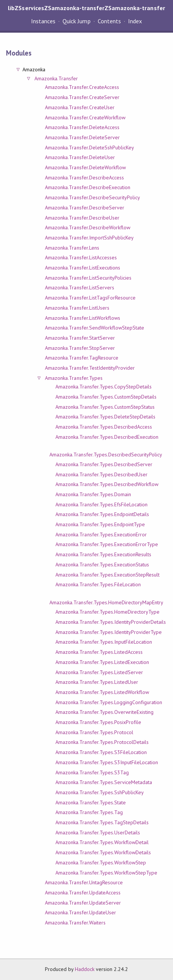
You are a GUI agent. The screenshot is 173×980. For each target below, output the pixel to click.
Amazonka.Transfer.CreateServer (82, 97)
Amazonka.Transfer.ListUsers (77, 308)
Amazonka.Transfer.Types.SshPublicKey (100, 792)
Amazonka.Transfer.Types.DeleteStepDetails (105, 417)
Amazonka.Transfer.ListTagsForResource (90, 298)
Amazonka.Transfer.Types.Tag (89, 812)
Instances (43, 21)
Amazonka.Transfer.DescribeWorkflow (88, 227)
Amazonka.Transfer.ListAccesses (81, 257)
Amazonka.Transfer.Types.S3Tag (92, 772)
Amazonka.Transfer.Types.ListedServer (99, 672)
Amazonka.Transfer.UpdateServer (83, 903)
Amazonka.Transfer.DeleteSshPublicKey (89, 148)
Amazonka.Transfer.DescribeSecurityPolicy (92, 197)
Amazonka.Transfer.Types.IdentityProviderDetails (111, 622)
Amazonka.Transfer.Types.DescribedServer (104, 464)
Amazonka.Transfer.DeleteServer (82, 137)
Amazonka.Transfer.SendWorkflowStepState (95, 328)
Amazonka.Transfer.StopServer (80, 348)
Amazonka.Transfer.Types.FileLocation (98, 584)
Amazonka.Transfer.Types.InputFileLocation (104, 642)
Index (135, 21)
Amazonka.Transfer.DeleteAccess (82, 127)
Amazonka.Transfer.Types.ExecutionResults (103, 554)
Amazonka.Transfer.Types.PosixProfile (98, 722)
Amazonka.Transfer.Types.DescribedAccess (104, 427)
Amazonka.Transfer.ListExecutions (83, 268)
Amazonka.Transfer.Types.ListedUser (97, 682)
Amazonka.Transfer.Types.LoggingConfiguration (109, 702)
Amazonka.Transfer (56, 78)
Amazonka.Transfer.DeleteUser (80, 157)
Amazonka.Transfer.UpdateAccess (83, 893)
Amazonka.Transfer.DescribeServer (85, 208)
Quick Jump (76, 21)
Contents (109, 21)
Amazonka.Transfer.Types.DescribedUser (101, 474)
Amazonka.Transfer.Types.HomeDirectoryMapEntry (106, 602)
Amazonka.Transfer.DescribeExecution (88, 187)
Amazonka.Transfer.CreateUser (80, 107)
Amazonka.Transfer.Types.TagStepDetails (102, 822)
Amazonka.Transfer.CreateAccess (82, 87)
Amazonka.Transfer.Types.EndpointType (100, 524)
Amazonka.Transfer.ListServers (80, 288)
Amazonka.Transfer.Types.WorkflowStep (101, 863)
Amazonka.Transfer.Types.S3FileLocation (101, 752)
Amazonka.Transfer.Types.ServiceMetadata (104, 782)
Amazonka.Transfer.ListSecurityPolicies (88, 278)
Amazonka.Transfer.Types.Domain (93, 494)
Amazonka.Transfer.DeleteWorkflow (85, 167)
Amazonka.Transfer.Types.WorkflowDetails (103, 852)
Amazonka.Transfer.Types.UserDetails (98, 832)
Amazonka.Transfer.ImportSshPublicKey (89, 238)
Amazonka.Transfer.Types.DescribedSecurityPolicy (106, 455)
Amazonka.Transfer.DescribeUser (82, 218)
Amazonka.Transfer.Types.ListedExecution (102, 662)
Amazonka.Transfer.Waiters (75, 923)
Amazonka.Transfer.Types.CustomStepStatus (105, 407)
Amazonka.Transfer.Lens (72, 248)
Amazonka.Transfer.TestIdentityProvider (90, 368)
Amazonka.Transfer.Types (74, 378)
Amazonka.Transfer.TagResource (82, 358)
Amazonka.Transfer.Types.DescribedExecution (107, 437)
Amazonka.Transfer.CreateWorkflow (85, 117)
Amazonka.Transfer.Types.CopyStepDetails (104, 387)
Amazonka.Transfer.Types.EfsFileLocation (101, 504)
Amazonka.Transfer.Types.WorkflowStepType (106, 873)
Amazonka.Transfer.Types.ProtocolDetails (102, 742)
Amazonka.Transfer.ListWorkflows (83, 318)
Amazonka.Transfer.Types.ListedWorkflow (102, 692)
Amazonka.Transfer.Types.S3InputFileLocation (107, 762)
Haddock (85, 969)
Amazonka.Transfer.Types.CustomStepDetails (106, 397)
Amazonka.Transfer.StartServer (80, 338)
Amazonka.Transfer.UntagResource (84, 882)
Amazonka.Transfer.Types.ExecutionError (101, 534)
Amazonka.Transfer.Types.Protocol (94, 732)
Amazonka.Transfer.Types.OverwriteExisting (104, 712)
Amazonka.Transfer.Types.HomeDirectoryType (107, 612)
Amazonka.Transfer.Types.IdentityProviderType (109, 632)
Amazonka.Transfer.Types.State (91, 802)
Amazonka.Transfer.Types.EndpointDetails (102, 514)
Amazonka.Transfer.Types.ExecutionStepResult (107, 575)
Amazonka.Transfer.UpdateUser (81, 912)
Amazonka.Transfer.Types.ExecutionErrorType (107, 544)
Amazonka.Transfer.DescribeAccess (84, 178)
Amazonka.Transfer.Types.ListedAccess (99, 652)
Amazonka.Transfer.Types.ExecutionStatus (102, 565)
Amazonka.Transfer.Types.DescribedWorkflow (107, 484)
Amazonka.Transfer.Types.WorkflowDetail (102, 842)
